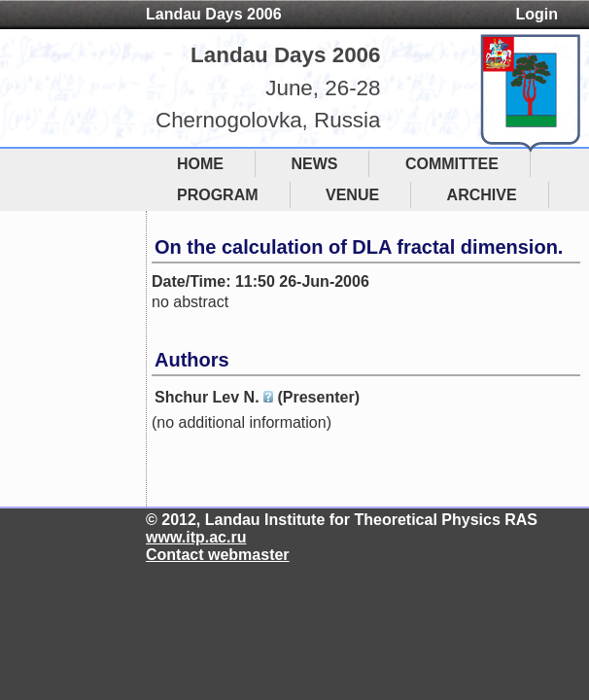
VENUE (352, 195)
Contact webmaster (218, 555)
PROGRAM (218, 195)
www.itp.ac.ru (196, 537)
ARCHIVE (482, 195)
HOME (200, 164)
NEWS (314, 164)
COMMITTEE (452, 164)
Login (537, 14)
